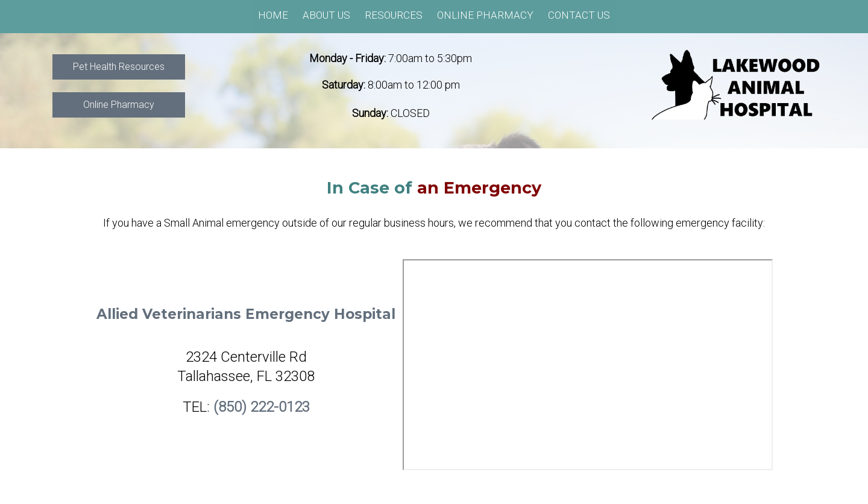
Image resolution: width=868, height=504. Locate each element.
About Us (326, 15)
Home (273, 15)
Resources (394, 15)
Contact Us (579, 15)
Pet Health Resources (119, 67)
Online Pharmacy (485, 15)
